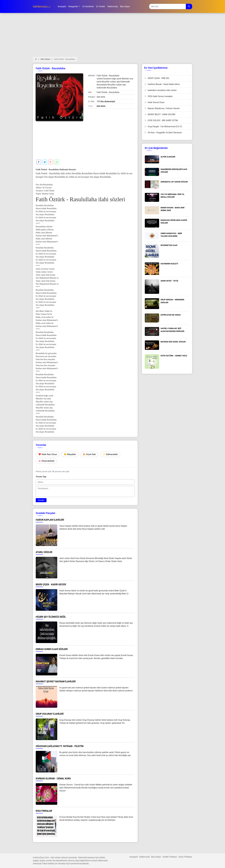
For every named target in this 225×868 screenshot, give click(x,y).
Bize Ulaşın (156, 857)
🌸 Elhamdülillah (46, 461)
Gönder (41, 500)
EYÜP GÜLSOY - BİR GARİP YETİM (161, 120)
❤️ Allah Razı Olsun (48, 454)
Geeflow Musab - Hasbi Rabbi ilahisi (162, 84)
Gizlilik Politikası (170, 857)
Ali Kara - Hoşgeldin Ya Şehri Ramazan (163, 133)
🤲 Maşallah (70, 454)
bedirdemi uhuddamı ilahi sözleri (161, 90)
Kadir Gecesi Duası (155, 102)
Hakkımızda (144, 857)
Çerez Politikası (185, 857)
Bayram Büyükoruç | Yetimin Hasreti (162, 108)
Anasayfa (134, 857)
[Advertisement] (113, 37)
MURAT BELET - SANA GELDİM (160, 114)
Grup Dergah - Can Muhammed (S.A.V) (163, 126)
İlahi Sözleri (45, 59)
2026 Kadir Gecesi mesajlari (159, 96)
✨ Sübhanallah (110, 454)
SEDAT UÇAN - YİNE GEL (157, 78)
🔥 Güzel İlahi (89, 454)
